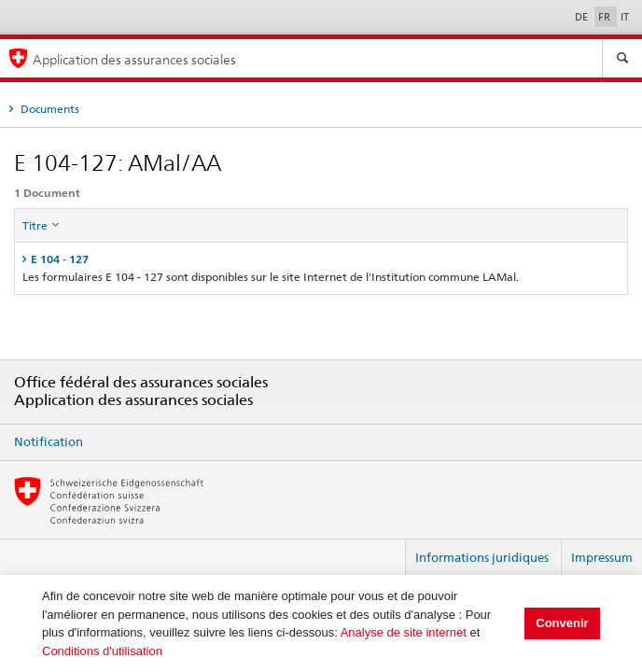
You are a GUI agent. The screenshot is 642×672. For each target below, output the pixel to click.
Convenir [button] (562, 623)
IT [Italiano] (625, 17)
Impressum (602, 557)
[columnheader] (321, 226)
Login (384, 550)
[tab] (321, 259)
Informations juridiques (482, 557)
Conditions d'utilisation (102, 651)
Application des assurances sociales (134, 59)
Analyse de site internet (404, 632)
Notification (49, 441)
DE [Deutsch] (583, 17)
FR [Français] (606, 17)
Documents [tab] (49, 109)
